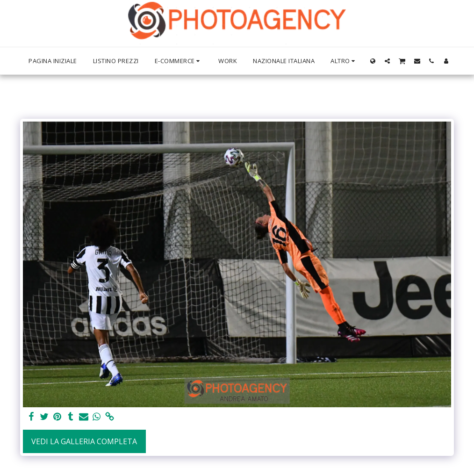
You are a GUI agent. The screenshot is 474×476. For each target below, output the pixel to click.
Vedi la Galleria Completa (84, 441)
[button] (387, 61)
